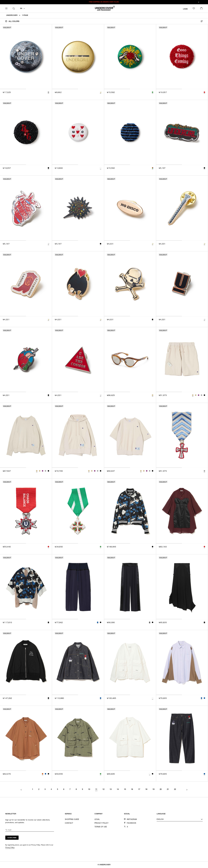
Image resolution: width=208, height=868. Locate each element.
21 (168, 790)
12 (103, 790)
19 (153, 790)
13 (111, 790)
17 (139, 790)
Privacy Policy (10, 847)
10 (89, 790)
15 (125, 790)
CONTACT (69, 823)
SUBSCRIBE (12, 838)
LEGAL (97, 819)
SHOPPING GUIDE (72, 819)
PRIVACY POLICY (101, 823)
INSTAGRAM (132, 819)
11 (96, 790)
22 (175, 790)
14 (118, 790)
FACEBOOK (132, 823)
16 (132, 790)
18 (146, 790)
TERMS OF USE (101, 827)
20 (161, 790)
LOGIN (185, 9)
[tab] (13, 89)
